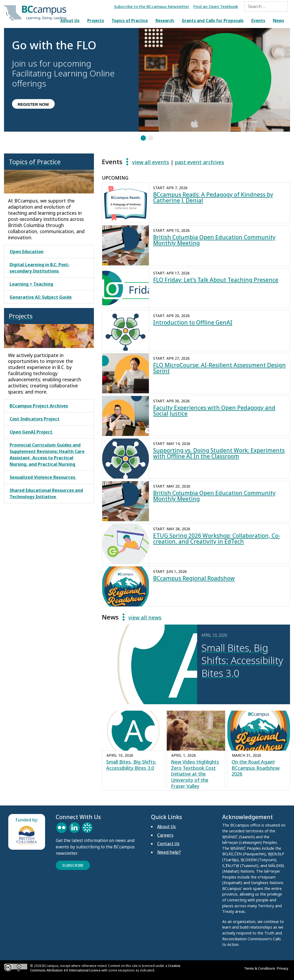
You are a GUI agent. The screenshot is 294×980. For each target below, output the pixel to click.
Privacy (283, 968)
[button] (71, 80)
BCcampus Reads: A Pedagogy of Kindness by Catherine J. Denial (213, 198)
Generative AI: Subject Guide (41, 297)
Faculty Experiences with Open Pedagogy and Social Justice (214, 411)
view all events (151, 162)
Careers (165, 835)
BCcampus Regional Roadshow (194, 578)
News (279, 21)
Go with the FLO (54, 46)
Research (165, 21)
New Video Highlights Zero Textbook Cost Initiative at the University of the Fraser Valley (195, 774)
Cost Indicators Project (35, 419)
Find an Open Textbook (216, 6)
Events (258, 21)
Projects (96, 21)
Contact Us (168, 844)
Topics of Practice (130, 21)
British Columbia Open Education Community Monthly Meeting (214, 240)
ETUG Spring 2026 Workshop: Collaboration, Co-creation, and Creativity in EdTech (217, 539)
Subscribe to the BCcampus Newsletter (152, 6)
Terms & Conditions (261, 968)
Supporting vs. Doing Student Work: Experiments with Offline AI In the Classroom (219, 453)
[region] (147, 85)
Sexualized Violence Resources (43, 477)
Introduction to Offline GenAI (193, 322)
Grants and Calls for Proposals (213, 21)
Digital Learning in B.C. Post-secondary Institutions (40, 268)
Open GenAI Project (31, 432)
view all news (145, 617)
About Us (70, 21)
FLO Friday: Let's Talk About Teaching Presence (216, 280)
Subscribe (73, 865)
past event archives (199, 162)
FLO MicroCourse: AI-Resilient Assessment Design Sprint (219, 368)
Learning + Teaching (31, 284)
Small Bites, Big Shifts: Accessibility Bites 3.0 (131, 765)
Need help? (169, 852)
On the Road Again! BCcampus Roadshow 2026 (256, 768)
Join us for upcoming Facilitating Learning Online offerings (63, 74)
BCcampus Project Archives (39, 406)
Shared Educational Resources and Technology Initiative (46, 493)
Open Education (27, 252)
